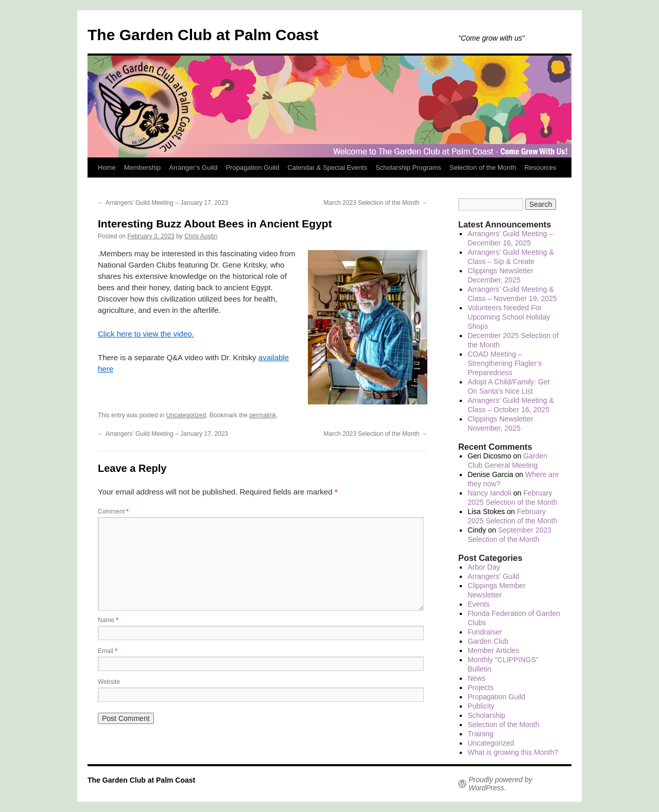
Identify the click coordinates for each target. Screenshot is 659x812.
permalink (263, 415)
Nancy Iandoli (489, 493)
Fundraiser (485, 632)
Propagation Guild (252, 167)
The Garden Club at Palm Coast (203, 35)
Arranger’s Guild (193, 167)
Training (480, 734)
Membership (143, 167)
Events (479, 604)
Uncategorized (186, 415)
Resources (540, 167)
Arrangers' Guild (493, 576)
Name (108, 620)
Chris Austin (201, 236)
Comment (113, 511)
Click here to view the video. (146, 334)
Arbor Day (484, 567)
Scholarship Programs (408, 167)
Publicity (481, 706)
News (476, 678)
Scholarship (486, 715)
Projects (481, 687)
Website (109, 682)
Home (107, 167)
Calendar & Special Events (327, 167)
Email (108, 651)
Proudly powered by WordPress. (500, 784)
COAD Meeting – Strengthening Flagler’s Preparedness (505, 363)
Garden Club (488, 641)
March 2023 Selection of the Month (376, 203)
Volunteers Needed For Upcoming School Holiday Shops (509, 317)
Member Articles (493, 650)
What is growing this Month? (513, 752)
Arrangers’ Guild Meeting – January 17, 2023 (163, 203)
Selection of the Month (483, 167)
